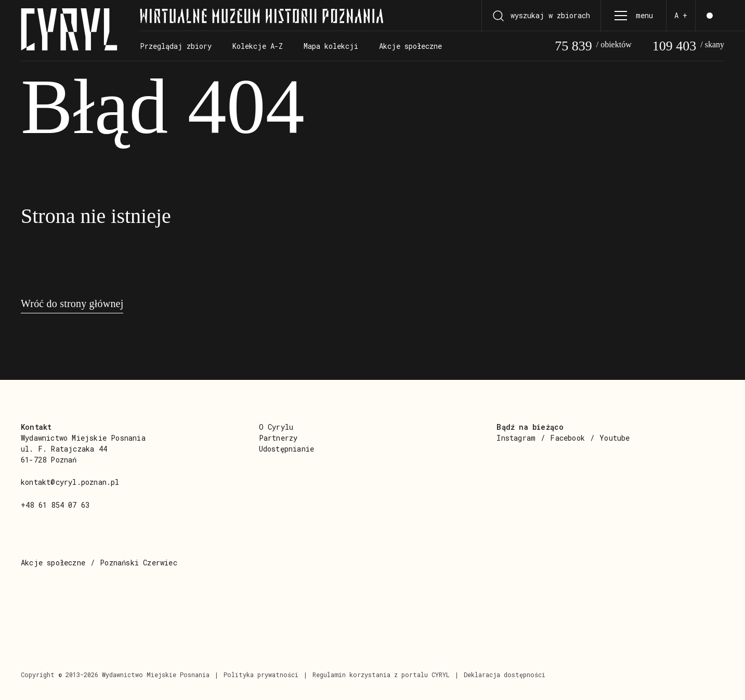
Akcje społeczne (53, 563)
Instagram (516, 438)
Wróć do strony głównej (72, 303)
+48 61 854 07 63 (55, 505)
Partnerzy (278, 438)
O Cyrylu (276, 427)
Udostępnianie (287, 449)
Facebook (567, 438)
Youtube (615, 438)
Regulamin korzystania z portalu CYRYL (381, 675)
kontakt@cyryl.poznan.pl (70, 482)
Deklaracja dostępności (505, 675)
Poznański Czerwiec (139, 563)
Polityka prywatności (261, 675)
